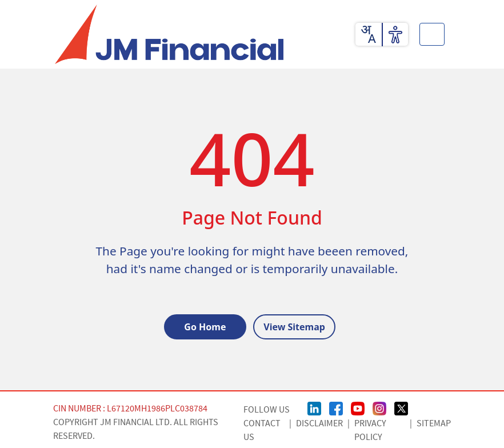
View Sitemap (294, 327)
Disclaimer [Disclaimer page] (319, 423)
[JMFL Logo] (169, 34)
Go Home (205, 327)
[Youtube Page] (358, 407)
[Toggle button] (432, 34)
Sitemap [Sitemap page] (434, 423)
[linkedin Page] (314, 407)
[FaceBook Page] (336, 407)
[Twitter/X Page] (401, 407)
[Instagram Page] (379, 407)
